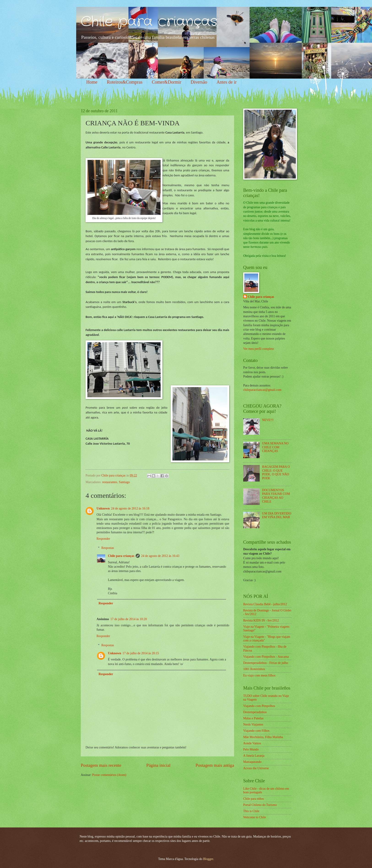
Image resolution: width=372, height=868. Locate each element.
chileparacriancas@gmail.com (262, 390)
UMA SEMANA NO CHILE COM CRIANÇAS (275, 447)
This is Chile (251, 811)
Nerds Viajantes (253, 724)
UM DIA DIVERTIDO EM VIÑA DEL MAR (277, 515)
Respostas (108, 548)
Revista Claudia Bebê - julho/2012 (265, 604)
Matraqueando (252, 762)
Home (92, 82)
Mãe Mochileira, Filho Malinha (263, 737)
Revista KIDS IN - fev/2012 (261, 620)
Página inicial (158, 765)
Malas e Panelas (253, 718)
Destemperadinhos (255, 712)
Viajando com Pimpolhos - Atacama (266, 657)
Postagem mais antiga (215, 765)
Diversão (199, 82)
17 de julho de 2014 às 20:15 (141, 653)
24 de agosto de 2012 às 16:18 (130, 508)
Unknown (103, 508)
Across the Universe (256, 768)
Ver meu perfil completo (259, 349)
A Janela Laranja (254, 756)
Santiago (124, 482)
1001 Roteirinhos (254, 669)
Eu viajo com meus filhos (259, 675)
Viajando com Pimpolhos (259, 706)
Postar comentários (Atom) (109, 775)
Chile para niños (253, 799)
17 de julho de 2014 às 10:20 (128, 619)
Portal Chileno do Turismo (260, 805)
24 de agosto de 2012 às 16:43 (160, 556)
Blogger (208, 859)
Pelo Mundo (251, 749)
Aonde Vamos (252, 743)
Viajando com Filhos (256, 731)
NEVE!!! (268, 420)
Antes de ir (227, 82)
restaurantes (110, 482)
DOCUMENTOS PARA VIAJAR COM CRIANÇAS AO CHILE (276, 496)
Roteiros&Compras (125, 82)
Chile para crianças (149, 22)
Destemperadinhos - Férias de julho (266, 663)
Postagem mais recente (101, 765)
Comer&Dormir (166, 82)
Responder (103, 539)
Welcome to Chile (255, 817)
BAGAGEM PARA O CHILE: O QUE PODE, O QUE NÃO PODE (276, 472)
